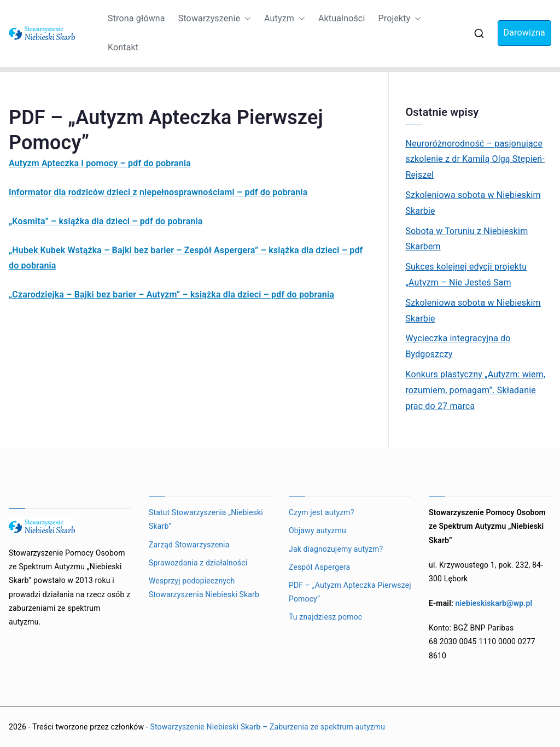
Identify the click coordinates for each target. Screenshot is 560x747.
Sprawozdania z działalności (198, 563)
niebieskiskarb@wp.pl (494, 603)
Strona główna (136, 18)
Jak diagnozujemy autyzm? (336, 549)
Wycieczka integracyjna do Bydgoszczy (458, 346)
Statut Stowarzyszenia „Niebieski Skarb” (206, 519)
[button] (246, 19)
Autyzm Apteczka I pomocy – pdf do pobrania (100, 163)
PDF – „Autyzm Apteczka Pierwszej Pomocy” (350, 592)
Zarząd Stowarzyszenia (189, 545)
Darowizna (524, 33)
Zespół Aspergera (319, 567)
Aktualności (342, 18)
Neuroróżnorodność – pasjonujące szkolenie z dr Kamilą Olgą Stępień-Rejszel (475, 159)
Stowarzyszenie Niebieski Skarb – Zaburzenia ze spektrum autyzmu (267, 727)
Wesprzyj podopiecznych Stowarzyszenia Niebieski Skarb (204, 588)
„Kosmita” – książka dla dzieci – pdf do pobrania (106, 221)
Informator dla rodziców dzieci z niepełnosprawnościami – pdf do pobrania (158, 192)
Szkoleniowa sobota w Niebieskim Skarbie (473, 203)
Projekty (399, 19)
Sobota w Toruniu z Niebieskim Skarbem (466, 239)
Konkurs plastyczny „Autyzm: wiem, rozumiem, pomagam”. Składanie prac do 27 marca (475, 390)
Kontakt (123, 47)
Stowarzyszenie (215, 19)
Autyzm (285, 19)
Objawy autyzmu (317, 530)
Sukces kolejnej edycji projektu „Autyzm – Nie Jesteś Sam (466, 275)
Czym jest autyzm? (322, 512)
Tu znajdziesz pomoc (325, 617)
